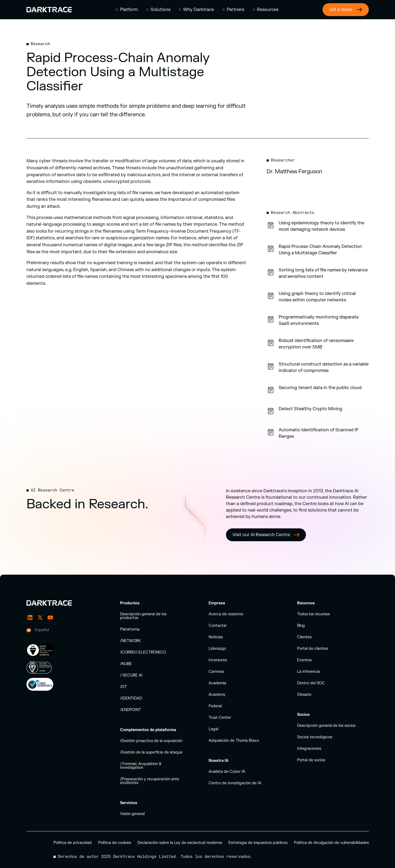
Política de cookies (115, 843)
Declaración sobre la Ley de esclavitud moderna (180, 843)
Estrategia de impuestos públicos (258, 843)
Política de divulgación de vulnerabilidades (331, 843)
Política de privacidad (73, 843)
